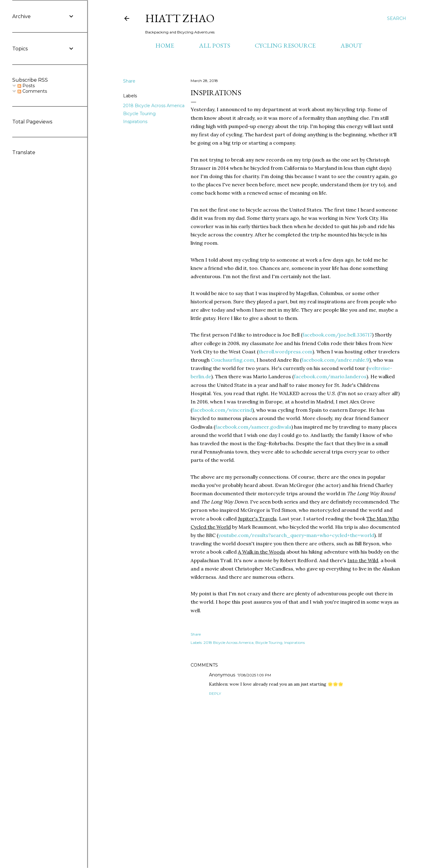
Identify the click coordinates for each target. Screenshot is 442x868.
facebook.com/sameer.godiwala (253, 427)
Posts (26, 86)
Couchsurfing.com (233, 360)
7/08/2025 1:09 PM (254, 675)
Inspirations (135, 122)
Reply (215, 693)
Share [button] (129, 81)
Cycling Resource (285, 45)
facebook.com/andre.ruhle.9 (335, 360)
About (351, 45)
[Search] (397, 18)
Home (165, 45)
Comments (32, 91)
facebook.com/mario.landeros (330, 376)
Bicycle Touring (139, 114)
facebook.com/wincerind (222, 410)
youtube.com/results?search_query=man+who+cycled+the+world (296, 535)
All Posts (215, 45)
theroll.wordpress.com (285, 352)
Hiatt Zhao (180, 18)
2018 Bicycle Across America (154, 106)
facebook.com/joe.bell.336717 (337, 335)
